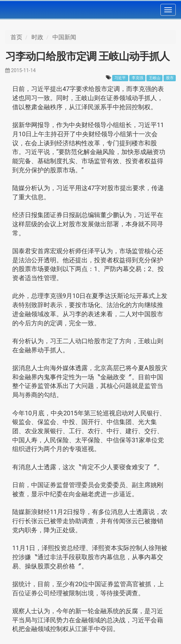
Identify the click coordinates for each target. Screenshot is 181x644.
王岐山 (155, 78)
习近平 (120, 78)
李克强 (137, 78)
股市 (170, 78)
